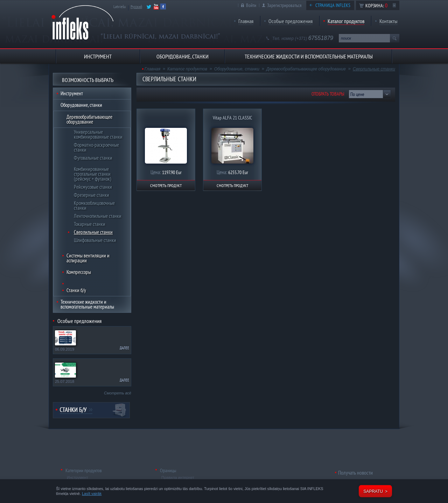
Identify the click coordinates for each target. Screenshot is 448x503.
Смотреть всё (118, 393)
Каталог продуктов (346, 21)
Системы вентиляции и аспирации (88, 258)
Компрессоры (79, 272)
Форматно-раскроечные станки (96, 147)
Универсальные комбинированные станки (98, 134)
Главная (246, 21)
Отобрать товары (328, 94)
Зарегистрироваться (284, 5)
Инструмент (72, 93)
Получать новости (355, 473)
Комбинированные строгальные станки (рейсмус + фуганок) (93, 174)
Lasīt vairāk (92, 494)
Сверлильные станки (93, 232)
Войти (251, 5)
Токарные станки (90, 224)
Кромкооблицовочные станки (94, 205)
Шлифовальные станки (95, 240)
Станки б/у (76, 290)
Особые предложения (290, 21)
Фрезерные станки (92, 195)
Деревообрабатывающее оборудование (89, 119)
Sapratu (373, 491)
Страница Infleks (333, 5)
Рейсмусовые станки (93, 187)
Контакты (388, 21)
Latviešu (120, 6)
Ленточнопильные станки (98, 216)
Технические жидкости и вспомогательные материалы (87, 304)
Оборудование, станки (81, 105)
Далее (124, 348)
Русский (136, 6)
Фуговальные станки (93, 158)
